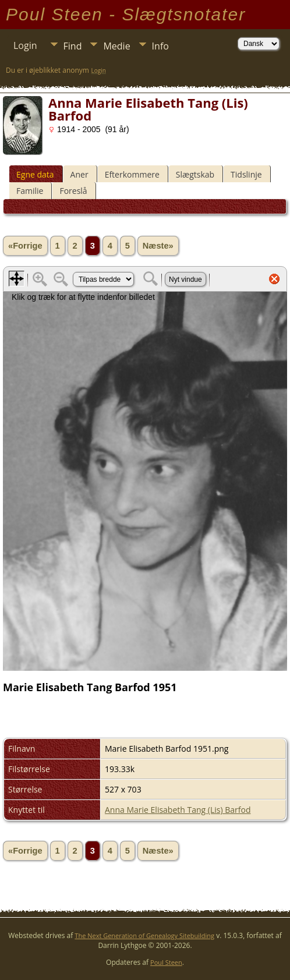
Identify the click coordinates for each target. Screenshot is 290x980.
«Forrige (25, 246)
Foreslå (73, 191)
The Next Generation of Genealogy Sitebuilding (144, 935)
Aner (79, 174)
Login (25, 45)
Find (73, 46)
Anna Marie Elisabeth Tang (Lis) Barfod (178, 810)
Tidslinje (246, 174)
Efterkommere (132, 174)
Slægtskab (195, 174)
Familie (30, 191)
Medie (116, 46)
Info (160, 46)
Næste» (158, 246)
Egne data (35, 174)
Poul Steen (166, 962)
